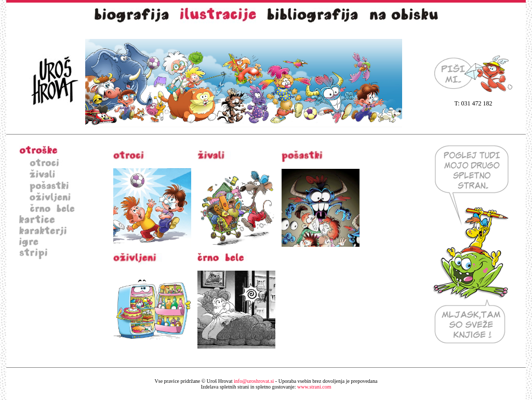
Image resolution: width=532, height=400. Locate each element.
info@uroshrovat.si (254, 381)
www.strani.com (266, 387)
